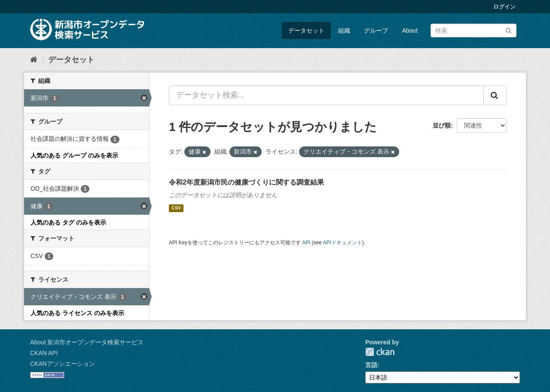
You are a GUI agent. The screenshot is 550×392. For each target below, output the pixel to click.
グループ (376, 30)
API (306, 243)
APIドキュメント (343, 243)
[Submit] (509, 30)
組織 (344, 30)
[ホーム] (34, 60)
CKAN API (44, 353)
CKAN (380, 352)
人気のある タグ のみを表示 (68, 222)
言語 (371, 365)
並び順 (442, 125)
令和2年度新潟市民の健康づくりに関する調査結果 (246, 182)
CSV (176, 208)
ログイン (504, 7)
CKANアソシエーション (63, 364)
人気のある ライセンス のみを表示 (77, 313)
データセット (306, 30)
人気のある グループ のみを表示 (74, 155)
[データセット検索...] (326, 95)
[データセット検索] (474, 30)
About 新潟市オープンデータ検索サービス (87, 342)
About (410, 30)
